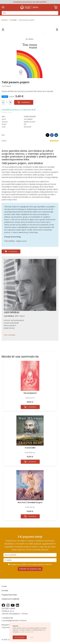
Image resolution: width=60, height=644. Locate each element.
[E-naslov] (30, 560)
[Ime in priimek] (30, 555)
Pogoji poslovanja (9, 595)
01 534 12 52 (8, 618)
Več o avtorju (9, 335)
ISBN (3, 117)
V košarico (13, 251)
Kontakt (5, 591)
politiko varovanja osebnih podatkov (37, 564)
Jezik (4, 127)
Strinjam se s (30, 564)
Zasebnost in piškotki (10, 599)
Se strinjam (20, 637)
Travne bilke (30, 448)
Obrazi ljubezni (30, 393)
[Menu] (3, 7)
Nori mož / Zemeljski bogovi (30, 502)
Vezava (5, 122)
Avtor (4, 119)
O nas (4, 586)
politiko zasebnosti (27, 632)
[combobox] (30, 13)
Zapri (32, 637)
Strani (4, 124)
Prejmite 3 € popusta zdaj (30, 569)
